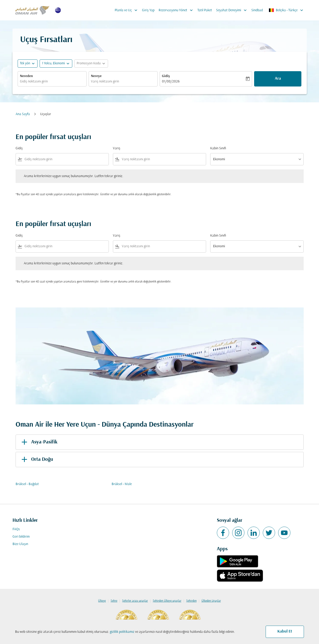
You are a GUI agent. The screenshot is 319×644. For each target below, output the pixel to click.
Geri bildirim (21, 537)
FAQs (16, 529)
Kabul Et (285, 631)
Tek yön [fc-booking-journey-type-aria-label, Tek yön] (25, 63)
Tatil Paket (205, 10)
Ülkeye (102, 601)
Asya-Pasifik (39, 442)
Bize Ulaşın (20, 544)
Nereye (96, 76)
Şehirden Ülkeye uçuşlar (167, 601)
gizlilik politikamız (122, 632)
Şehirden (191, 601)
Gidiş (166, 76)
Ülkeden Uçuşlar (211, 601)
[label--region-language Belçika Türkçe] (286, 10)
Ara (278, 79)
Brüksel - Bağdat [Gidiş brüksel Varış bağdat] (27, 484)
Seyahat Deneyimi (233, 10)
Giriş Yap (148, 10)
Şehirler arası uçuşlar (135, 601)
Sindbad (257, 10)
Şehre (114, 601)
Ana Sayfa (23, 114)
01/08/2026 (171, 82)
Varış (117, 148)
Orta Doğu (36, 460)
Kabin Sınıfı (218, 148)
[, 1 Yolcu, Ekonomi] (53, 63)
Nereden (26, 76)
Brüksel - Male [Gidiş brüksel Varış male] (122, 484)
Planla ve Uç (127, 10)
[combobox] (52, 82)
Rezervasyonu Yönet (177, 10)
